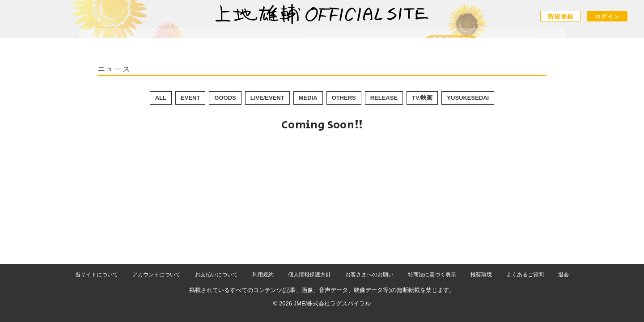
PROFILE (313, 43)
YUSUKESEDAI (468, 98)
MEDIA (308, 98)
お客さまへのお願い (369, 275)
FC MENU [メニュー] (432, 40)
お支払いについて (216, 275)
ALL (161, 98)
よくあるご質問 (525, 275)
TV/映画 (422, 98)
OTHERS (344, 98)
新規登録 (561, 16)
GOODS (225, 98)
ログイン (607, 16)
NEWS (201, 43)
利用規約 (263, 275)
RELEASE (384, 98)
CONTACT (369, 43)
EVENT (190, 98)
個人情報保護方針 (309, 275)
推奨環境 (481, 275)
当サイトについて (97, 275)
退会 (563, 275)
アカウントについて (157, 275)
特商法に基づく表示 (432, 275)
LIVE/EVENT (267, 98)
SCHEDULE (254, 43)
